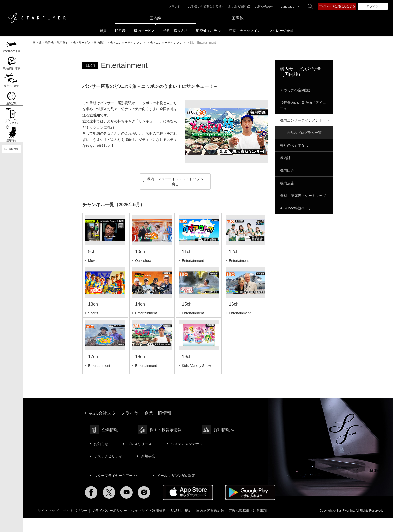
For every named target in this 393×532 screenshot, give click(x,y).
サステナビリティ (108, 470)
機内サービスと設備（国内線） (300, 72)
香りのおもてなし (294, 145)
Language (288, 7)
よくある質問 (239, 7)
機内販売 (287, 170)
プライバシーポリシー (109, 524)
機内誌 (285, 157)
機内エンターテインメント (301, 120)
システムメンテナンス (188, 458)
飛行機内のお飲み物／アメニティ (303, 105)
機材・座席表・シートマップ (303, 195)
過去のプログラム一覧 (304, 132)
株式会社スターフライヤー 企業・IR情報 (130, 427)
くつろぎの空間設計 (296, 90)
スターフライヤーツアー (115, 489)
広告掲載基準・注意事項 (248, 524)
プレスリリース (139, 458)
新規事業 (148, 470)
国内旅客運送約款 (210, 524)
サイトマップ (48, 524)
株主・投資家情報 (166, 444)
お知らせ (101, 458)
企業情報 (110, 444)
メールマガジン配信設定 (176, 489)
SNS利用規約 (181, 524)
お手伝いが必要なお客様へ (206, 7)
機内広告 (287, 183)
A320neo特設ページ (296, 208)
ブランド (174, 7)
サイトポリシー (75, 524)
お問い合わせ (264, 7)
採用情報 (224, 444)
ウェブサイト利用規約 (149, 524)
